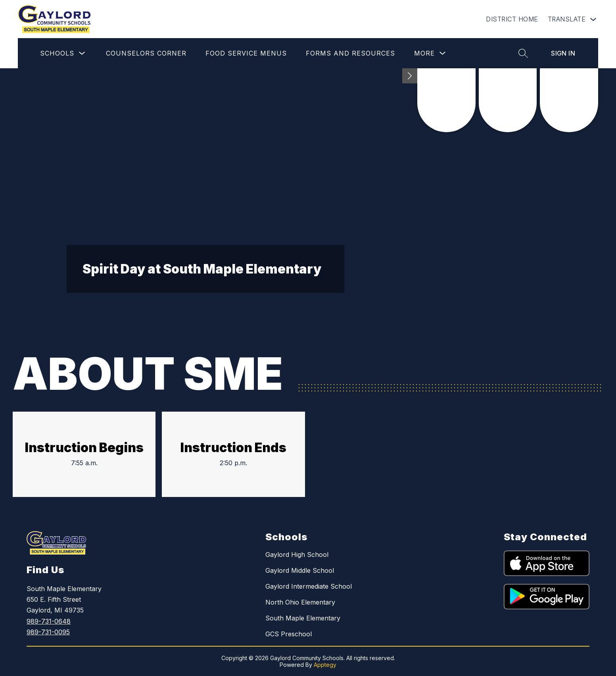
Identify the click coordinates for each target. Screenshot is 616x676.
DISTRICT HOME (512, 19)
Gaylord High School (297, 555)
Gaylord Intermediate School (309, 586)
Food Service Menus (246, 53)
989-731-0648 (49, 621)
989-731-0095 (48, 632)
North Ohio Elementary (300, 602)
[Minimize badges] (410, 76)
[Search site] (523, 53)
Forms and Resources (350, 53)
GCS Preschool (289, 634)
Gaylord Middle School (300, 570)
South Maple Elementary (303, 618)
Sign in (563, 53)
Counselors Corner (146, 53)
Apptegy (325, 665)
